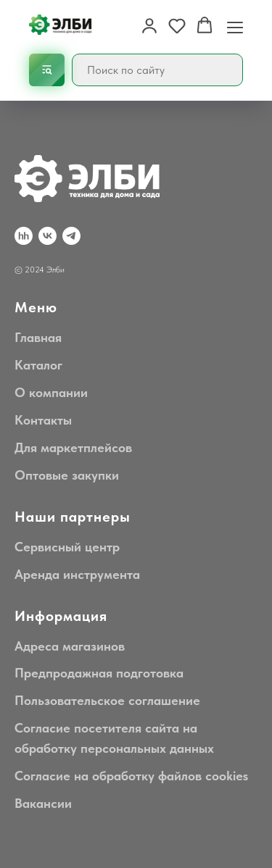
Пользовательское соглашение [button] (107, 700)
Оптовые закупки (67, 475)
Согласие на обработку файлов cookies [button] (131, 776)
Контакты (43, 420)
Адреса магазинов (70, 646)
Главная (38, 337)
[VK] (48, 236)
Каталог (38, 365)
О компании (51, 392)
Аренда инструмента (77, 574)
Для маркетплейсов (73, 447)
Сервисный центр (67, 547)
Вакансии (43, 803)
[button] (149, 25)
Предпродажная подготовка (99, 673)
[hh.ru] (24, 236)
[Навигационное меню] (235, 26)
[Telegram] (71, 236)
